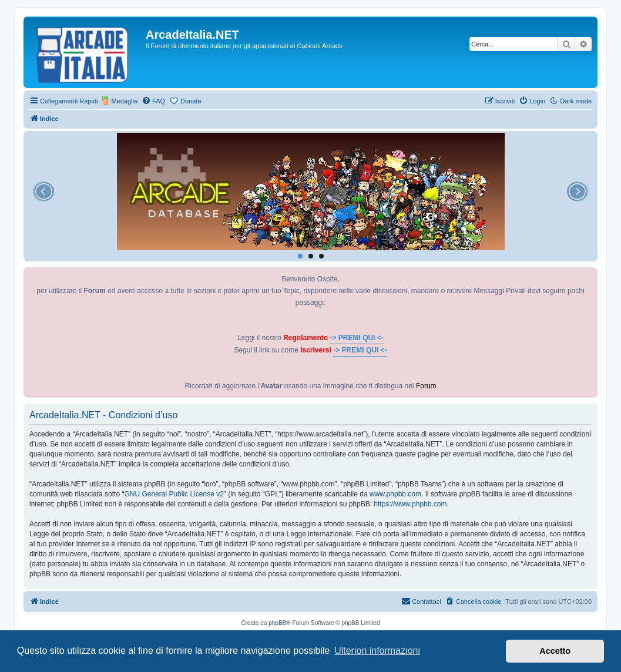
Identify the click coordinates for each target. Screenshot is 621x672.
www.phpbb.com (395, 494)
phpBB (277, 623)
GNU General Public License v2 (174, 494)
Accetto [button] (555, 651)
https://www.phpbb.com (410, 504)
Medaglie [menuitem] (124, 101)
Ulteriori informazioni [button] (377, 651)
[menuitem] (153, 101)
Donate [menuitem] (191, 101)
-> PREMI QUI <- (357, 338)
